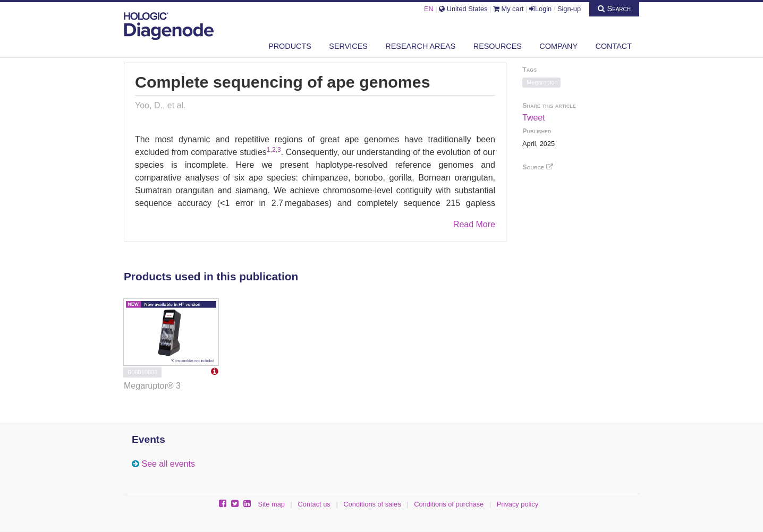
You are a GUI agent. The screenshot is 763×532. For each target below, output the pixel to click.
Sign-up (569, 9)
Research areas (420, 46)
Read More (474, 224)
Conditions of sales (372, 504)
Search (614, 8)
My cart (508, 9)
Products (290, 46)
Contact (614, 46)
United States (463, 9)
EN (429, 9)
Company (558, 46)
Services (348, 46)
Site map (271, 504)
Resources (498, 46)
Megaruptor (541, 82)
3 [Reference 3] (279, 150)
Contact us (314, 504)
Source (538, 167)
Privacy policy (518, 504)
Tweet (534, 118)
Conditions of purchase (449, 504)
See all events (168, 464)
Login (540, 9)
